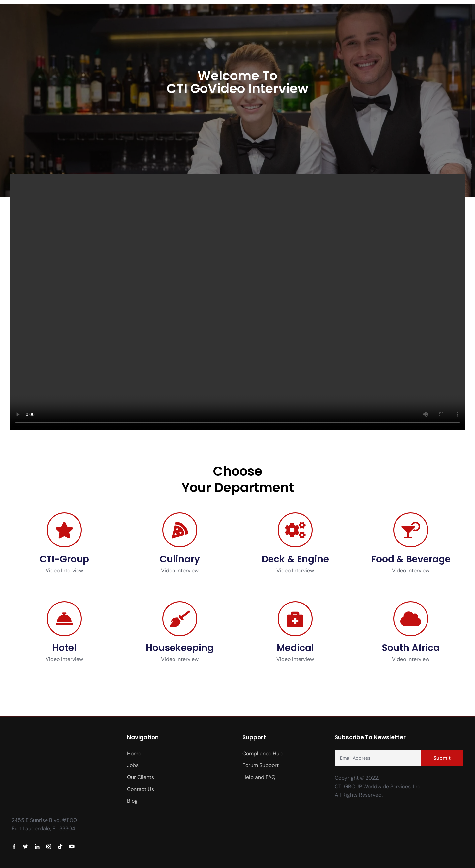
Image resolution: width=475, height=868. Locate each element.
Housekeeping (180, 648)
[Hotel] (64, 619)
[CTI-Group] (64, 530)
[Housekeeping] (180, 619)
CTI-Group (64, 559)
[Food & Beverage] (411, 530)
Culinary (180, 559)
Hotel (64, 648)
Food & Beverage (411, 559)
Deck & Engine (295, 559)
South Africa (411, 648)
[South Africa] (411, 619)
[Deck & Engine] (295, 530)
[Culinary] (180, 530)
